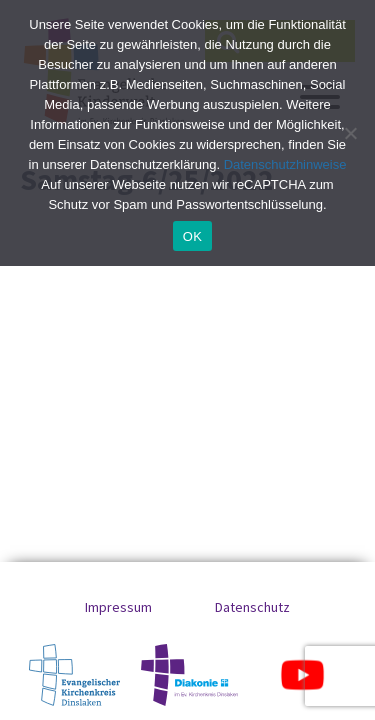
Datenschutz (252, 607)
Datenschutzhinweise (285, 164)
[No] (350, 133)
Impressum (118, 607)
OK (192, 236)
